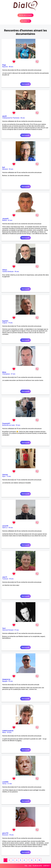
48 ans (11, 67)
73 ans (9, 476)
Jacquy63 (5, 219)
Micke (4, 372)
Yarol (4, 628)
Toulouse (5, 579)
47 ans (13, 374)
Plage (4, 65)
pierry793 (5, 833)
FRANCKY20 (6, 679)
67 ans (10, 784)
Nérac (4, 732)
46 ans (23, 118)
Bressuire (5, 835)
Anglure (5, 323)
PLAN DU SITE (37, 866)
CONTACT (46, 866)
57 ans (17, 630)
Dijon (4, 476)
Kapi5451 (5, 321)
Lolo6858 (5, 782)
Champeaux (6, 374)
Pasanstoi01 (6, 423)
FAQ (26, 866)
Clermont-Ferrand (8, 630)
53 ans (11, 169)
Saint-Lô (5, 528)
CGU (30, 866)
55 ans (11, 579)
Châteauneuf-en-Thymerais (11, 118)
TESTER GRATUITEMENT (25, 15)
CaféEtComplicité (8, 731)
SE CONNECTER (25, 21)
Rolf (4, 167)
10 (39, 860)
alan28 (4, 116)
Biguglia (5, 681)
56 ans (17, 272)
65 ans (9, 732)
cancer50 (5, 526)
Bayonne (5, 67)
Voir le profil (25, 84)
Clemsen (5, 475)
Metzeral (5, 169)
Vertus (4, 784)
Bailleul (5, 220)
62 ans (10, 220)
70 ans (10, 323)
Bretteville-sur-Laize (8, 425)
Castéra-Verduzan (8, 272)
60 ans (11, 528)
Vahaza (5, 270)
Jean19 (5, 577)
